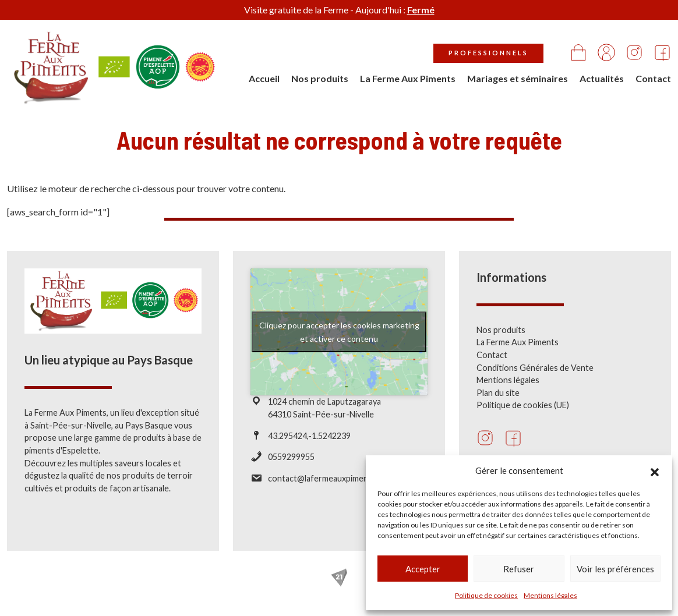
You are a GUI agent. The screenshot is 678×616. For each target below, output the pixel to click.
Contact (653, 78)
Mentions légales (550, 595)
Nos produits (320, 78)
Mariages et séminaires (518, 78)
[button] (655, 470)
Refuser (519, 569)
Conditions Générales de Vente (535, 368)
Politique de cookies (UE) (523, 405)
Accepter (423, 569)
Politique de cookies (486, 595)
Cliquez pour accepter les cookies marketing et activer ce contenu (339, 332)
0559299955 (291, 457)
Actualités (602, 78)
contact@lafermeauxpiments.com (331, 478)
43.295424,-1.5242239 (309, 436)
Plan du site (498, 393)
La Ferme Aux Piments (408, 78)
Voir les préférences (615, 569)
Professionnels (488, 53)
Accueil (264, 78)
